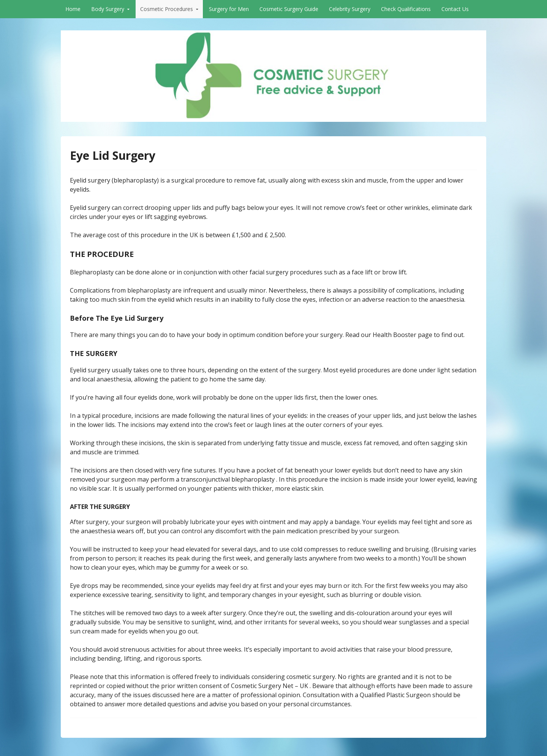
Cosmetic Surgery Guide (289, 9)
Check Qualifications (406, 9)
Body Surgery (108, 9)
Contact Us (455, 9)
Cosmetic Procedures (167, 9)
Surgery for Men (229, 9)
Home (73, 9)
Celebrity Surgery (350, 9)
